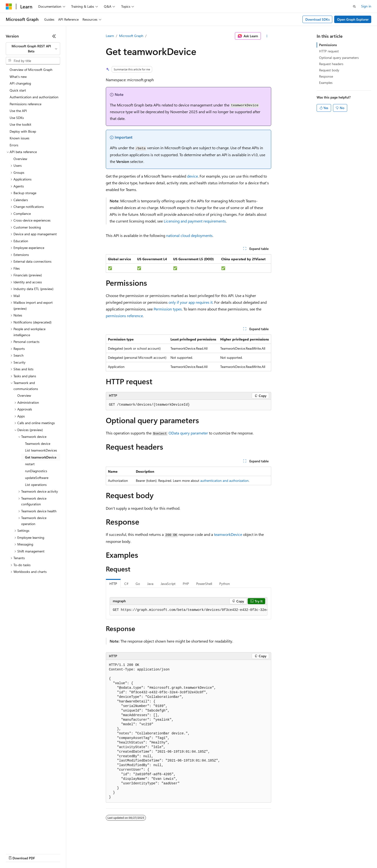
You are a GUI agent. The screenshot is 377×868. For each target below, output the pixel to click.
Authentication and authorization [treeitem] (34, 97)
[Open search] (354, 6)
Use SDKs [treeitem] (17, 118)
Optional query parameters (339, 58)
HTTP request (329, 51)
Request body (329, 70)
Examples (326, 83)
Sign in (366, 6)
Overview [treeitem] (20, 159)
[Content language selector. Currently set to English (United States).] (28, 842)
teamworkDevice (228, 534)
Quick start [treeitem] (18, 90)
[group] (188, 610)
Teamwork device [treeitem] (38, 443)
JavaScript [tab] (168, 584)
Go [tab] (138, 584)
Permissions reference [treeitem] (25, 104)
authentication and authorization (224, 480)
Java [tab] (150, 584)
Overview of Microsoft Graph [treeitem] (31, 70)
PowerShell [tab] (204, 584)
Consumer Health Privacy (138, 853)
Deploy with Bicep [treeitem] (23, 131)
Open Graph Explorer (353, 19)
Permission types (168, 309)
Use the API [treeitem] (18, 111)
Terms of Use (176, 853)
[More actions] (267, 36)
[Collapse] (54, 36)
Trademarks (199, 853)
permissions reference (124, 316)
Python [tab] (225, 584)
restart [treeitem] (30, 464)
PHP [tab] (186, 584)
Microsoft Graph (131, 36)
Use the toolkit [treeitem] (20, 124)
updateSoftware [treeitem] (37, 478)
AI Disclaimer (15, 853)
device (192, 176)
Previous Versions (44, 853)
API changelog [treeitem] (20, 83)
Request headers (331, 64)
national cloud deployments (189, 235)
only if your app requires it (191, 302)
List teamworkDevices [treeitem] (41, 450)
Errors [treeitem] (14, 145)
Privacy (105, 853)
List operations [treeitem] (36, 485)
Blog (66, 853)
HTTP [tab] (113, 584)
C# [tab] (126, 584)
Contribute (86, 853)
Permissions (328, 45)
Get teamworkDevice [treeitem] (41, 457)
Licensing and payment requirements (195, 221)
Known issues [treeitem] (19, 138)
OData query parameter (188, 433)
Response (326, 76)
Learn (110, 36)
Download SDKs (317, 19)
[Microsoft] (9, 6)
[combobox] (33, 49)
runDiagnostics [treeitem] (36, 471)
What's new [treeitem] (18, 77)
